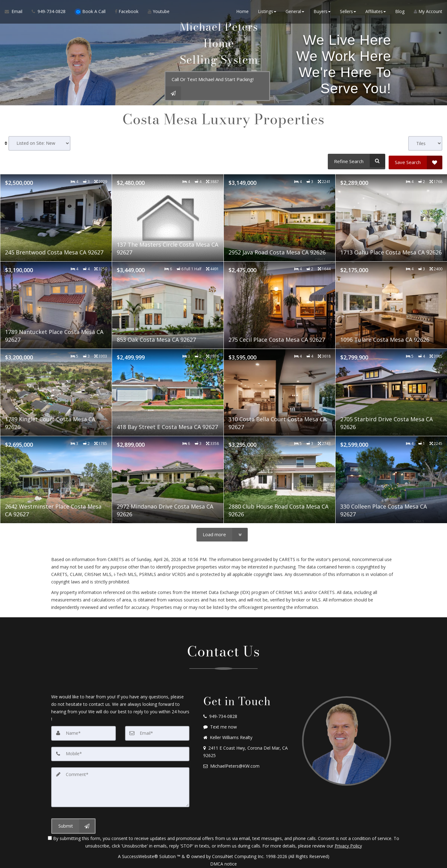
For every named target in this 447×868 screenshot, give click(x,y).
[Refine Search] (356, 161)
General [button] (295, 12)
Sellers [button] (348, 12)
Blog (400, 12)
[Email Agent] (16, 12)
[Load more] (222, 533)
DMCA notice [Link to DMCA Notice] (223, 861)
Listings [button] (267, 12)
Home (242, 12)
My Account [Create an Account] (428, 12)
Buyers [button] (322, 12)
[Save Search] (415, 161)
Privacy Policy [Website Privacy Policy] (348, 843)
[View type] (425, 143)
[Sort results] (39, 143)
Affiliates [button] (376, 12)
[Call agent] (49, 12)
